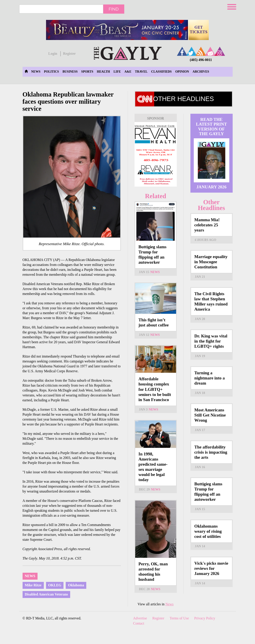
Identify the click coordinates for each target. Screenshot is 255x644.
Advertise (140, 618)
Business (70, 72)
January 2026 (212, 187)
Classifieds (161, 72)
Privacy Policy (205, 618)
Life (117, 72)
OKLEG (55, 585)
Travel (141, 72)
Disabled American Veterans (46, 594)
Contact (139, 623)
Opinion (182, 72)
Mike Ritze (33, 585)
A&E (128, 72)
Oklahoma (76, 585)
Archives (201, 72)
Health (103, 72)
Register (69, 54)
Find (114, 9)
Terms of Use (179, 618)
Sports (87, 72)
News (36, 72)
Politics (52, 72)
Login (53, 54)
